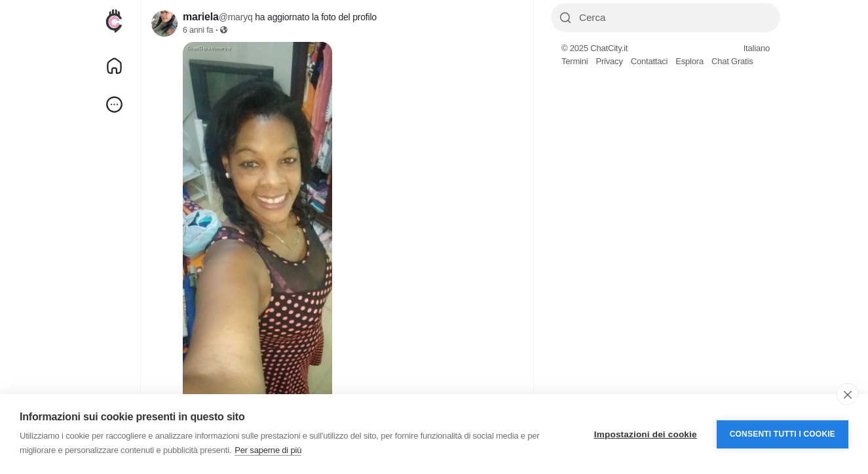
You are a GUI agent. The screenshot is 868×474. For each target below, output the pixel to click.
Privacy (610, 61)
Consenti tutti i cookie (783, 434)
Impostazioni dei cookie (646, 434)
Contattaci (650, 61)
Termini (575, 61)
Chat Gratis (732, 61)
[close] (847, 394)
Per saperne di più (268, 450)
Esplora (689, 61)
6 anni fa (198, 30)
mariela (201, 17)
